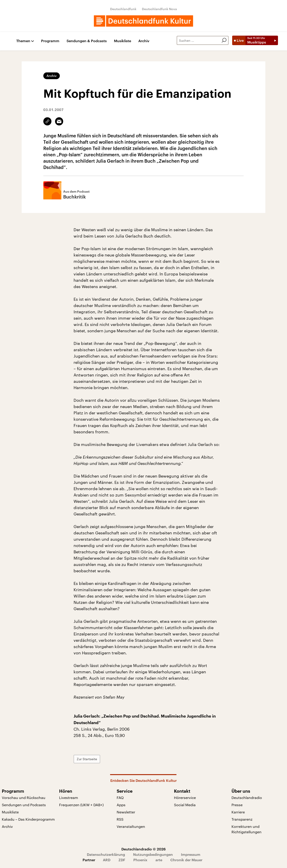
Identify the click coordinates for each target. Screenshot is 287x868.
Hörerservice (185, 798)
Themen (23, 41)
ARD (107, 860)
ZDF (122, 860)
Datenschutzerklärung (106, 854)
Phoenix (140, 860)
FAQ (120, 798)
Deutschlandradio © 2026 (143, 849)
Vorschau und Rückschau (24, 798)
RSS (120, 819)
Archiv (144, 41)
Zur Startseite (87, 759)
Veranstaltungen (131, 826)
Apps (121, 805)
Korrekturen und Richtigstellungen (246, 829)
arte (159, 860)
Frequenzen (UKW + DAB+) (81, 805)
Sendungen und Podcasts (24, 805)
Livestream (69, 798)
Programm (50, 41)
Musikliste (123, 41)
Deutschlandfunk (123, 9)
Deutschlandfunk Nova (159, 9)
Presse (237, 805)
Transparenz (242, 819)
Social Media (185, 805)
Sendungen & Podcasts (87, 41)
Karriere (238, 812)
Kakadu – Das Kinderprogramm (28, 819)
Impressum (191, 854)
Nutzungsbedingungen (153, 854)
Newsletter (126, 812)
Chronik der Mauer (186, 860)
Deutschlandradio (247, 798)
